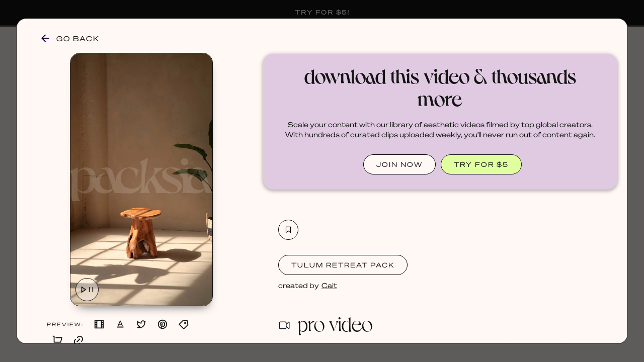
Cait (329, 285)
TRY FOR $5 (481, 164)
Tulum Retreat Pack (343, 265)
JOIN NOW (399, 164)
